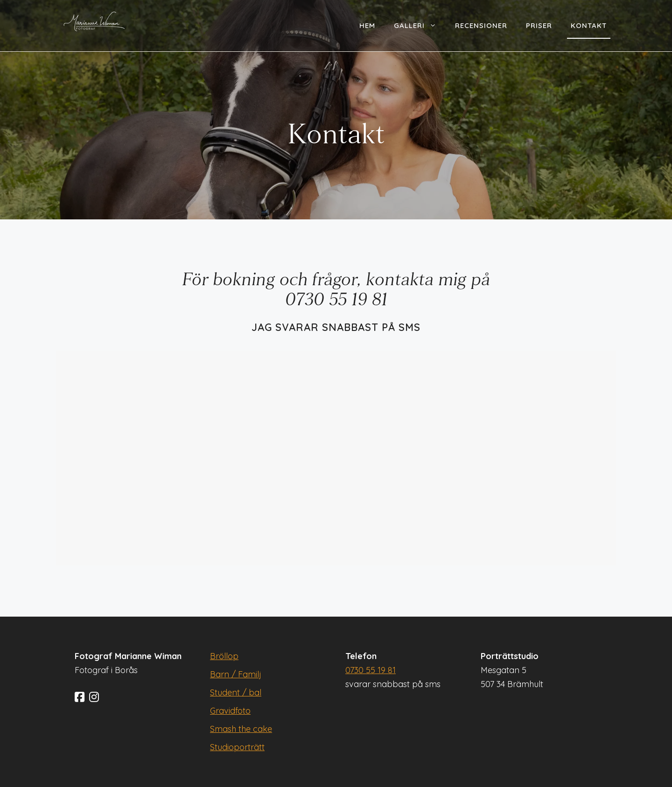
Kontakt (589, 25)
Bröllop (224, 656)
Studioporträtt (237, 747)
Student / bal (236, 692)
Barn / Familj (236, 674)
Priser (539, 25)
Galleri (420, 26)
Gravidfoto (230, 711)
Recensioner (481, 25)
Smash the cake (241, 729)
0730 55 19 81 (371, 670)
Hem (367, 25)
